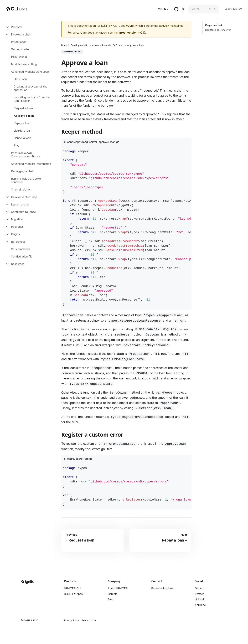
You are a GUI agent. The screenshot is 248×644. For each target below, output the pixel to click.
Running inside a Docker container (26, 180)
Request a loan (23, 108)
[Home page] (64, 45)
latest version (128, 33)
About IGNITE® (118, 588)
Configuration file (22, 256)
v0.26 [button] (162, 9)
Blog (111, 599)
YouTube (200, 605)
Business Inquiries (162, 588)
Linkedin (200, 599)
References (18, 242)
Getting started (21, 49)
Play (17, 145)
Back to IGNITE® (233, 9)
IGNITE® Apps (73, 594)
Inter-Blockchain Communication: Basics (26, 155)
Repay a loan (22, 123)
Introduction (19, 42)
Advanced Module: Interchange (31, 164)
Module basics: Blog (24, 64)
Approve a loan (24, 116)
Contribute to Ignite (23, 212)
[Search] (204, 9)
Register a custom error (218, 30)
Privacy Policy (72, 620)
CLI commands (21, 249)
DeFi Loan (20, 79)
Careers (113, 594)
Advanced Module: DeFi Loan (30, 72)
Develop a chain (21, 34)
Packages (17, 227)
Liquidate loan (23, 131)
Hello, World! (19, 57)
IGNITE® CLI (73, 588)
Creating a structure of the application (30, 88)
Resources (18, 264)
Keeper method (214, 25)
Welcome (17, 27)
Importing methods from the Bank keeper (32, 99)
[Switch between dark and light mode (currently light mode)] (183, 9)
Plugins (15, 234)
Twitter (199, 594)
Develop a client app (24, 197)
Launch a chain (21, 204)
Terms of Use (89, 620)
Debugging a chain (23, 171)
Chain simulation (21, 189)
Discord (200, 588)
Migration (17, 219)
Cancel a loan (22, 138)
